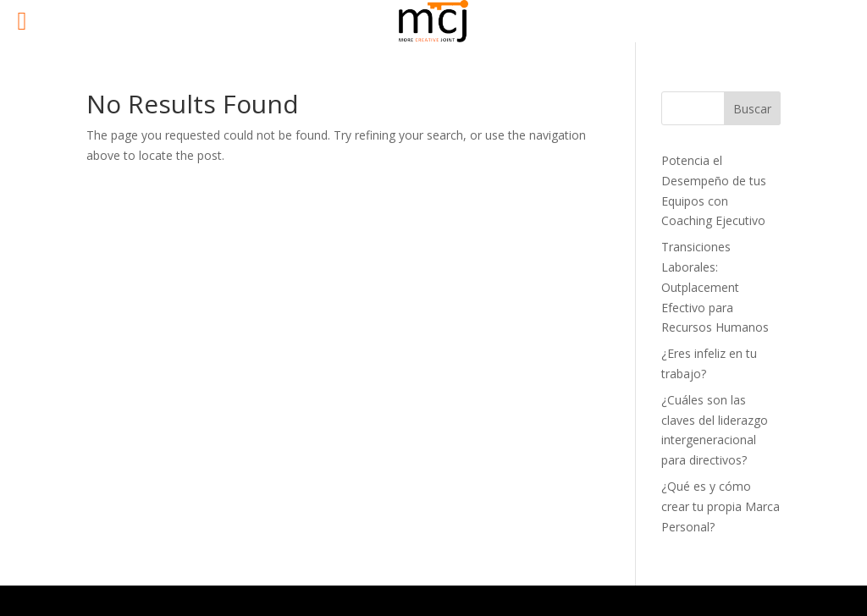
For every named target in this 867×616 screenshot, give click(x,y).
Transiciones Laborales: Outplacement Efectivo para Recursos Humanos (715, 287)
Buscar (752, 109)
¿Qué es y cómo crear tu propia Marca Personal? (721, 506)
